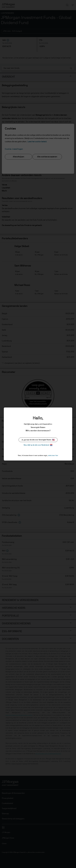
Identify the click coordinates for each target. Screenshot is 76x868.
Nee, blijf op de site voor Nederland (38, 445)
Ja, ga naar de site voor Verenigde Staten (38, 440)
